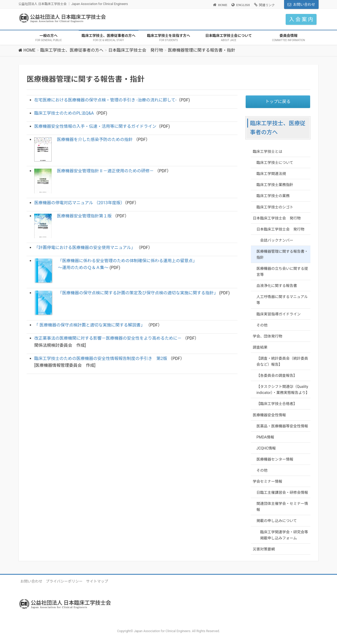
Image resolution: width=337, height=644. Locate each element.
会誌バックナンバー (277, 240)
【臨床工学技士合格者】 (277, 404)
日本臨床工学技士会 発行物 (277, 218)
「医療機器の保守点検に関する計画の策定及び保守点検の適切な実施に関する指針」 (138, 293)
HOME (223, 5)
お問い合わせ (304, 4)
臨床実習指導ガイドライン (279, 314)
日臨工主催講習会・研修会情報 (282, 492)
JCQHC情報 (266, 448)
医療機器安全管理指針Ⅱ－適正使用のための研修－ (105, 171)
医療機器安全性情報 (269, 415)
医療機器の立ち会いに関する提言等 (282, 272)
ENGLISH (243, 5)
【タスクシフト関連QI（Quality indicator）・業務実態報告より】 (283, 390)
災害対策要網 (264, 549)
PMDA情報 (265, 437)
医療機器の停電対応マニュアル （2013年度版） (79, 203)
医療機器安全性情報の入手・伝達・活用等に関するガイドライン (95, 126)
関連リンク (267, 5)
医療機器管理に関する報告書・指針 (282, 254)
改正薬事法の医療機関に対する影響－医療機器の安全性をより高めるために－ (108, 338)
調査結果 (260, 347)
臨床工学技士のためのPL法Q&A (64, 113)
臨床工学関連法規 (271, 174)
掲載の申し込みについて (277, 521)
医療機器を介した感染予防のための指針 (95, 140)
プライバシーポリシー (64, 581)
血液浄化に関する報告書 (277, 286)
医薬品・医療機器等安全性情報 (282, 426)
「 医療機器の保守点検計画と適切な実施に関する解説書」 (90, 325)
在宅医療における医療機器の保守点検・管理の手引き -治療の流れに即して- (105, 100)
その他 (262, 325)
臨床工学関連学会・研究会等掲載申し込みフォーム (284, 535)
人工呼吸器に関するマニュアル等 (282, 300)
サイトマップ (97, 581)
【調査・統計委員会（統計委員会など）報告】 (282, 361)
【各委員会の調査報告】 (277, 375)
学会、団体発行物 (267, 336)
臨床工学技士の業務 (273, 196)
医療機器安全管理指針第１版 (84, 216)
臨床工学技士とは (267, 152)
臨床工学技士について (275, 163)
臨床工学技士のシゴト (275, 207)
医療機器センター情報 (275, 459)
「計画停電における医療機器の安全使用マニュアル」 (85, 248)
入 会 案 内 (301, 19)
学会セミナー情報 (267, 481)
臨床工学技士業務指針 (275, 185)
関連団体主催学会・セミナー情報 (282, 507)
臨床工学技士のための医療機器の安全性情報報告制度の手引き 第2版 (101, 358)
